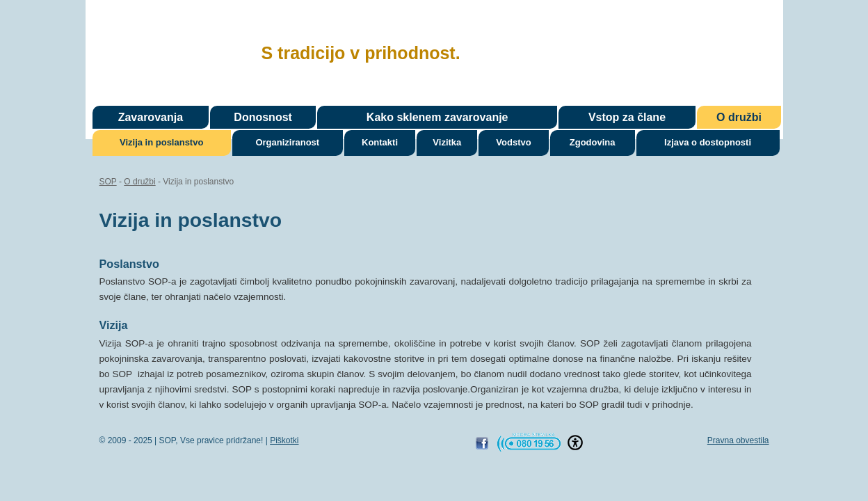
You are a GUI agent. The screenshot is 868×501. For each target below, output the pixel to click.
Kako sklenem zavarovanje (437, 117)
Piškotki (284, 440)
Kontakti (380, 142)
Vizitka (447, 142)
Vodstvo (513, 142)
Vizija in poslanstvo (161, 142)
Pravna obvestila (738, 440)
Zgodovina (593, 142)
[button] (575, 443)
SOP (168, 51)
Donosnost (263, 117)
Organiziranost (287, 142)
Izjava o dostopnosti (708, 142)
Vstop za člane (627, 117)
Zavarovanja (151, 117)
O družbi (739, 117)
